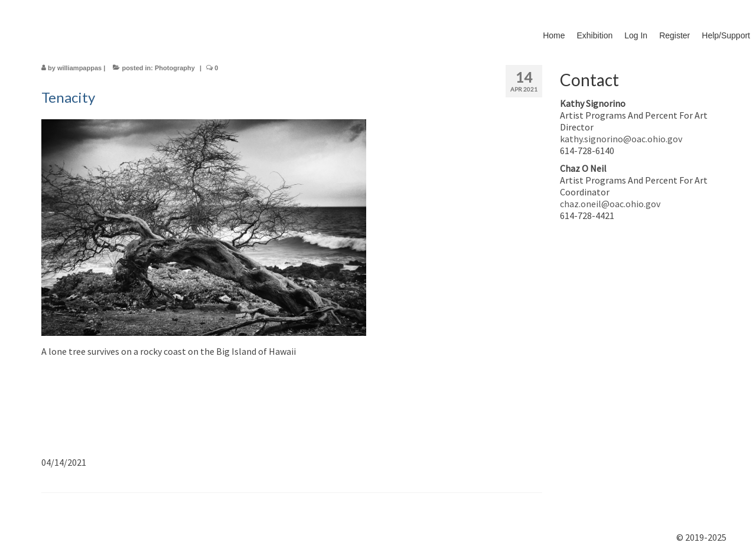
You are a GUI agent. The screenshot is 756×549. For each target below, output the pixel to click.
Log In (636, 35)
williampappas (79, 68)
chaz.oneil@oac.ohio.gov (610, 204)
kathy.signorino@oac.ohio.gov (621, 139)
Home (554, 35)
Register (674, 35)
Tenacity (68, 97)
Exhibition (595, 35)
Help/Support (726, 35)
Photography (175, 68)
